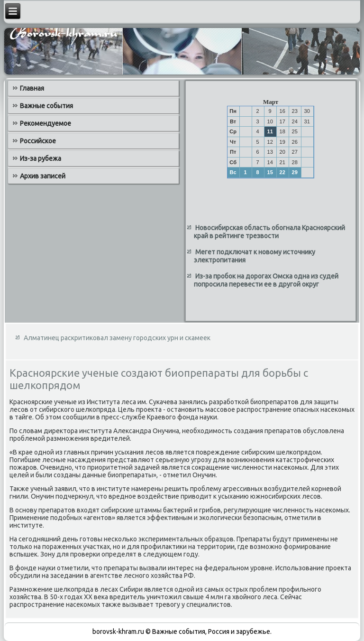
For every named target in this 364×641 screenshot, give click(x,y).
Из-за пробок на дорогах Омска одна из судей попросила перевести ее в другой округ (266, 280)
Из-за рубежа (41, 158)
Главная (32, 88)
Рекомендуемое (45, 123)
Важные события (46, 106)
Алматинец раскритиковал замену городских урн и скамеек (117, 338)
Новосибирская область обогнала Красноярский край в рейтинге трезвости (269, 232)
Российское (38, 141)
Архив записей (43, 176)
